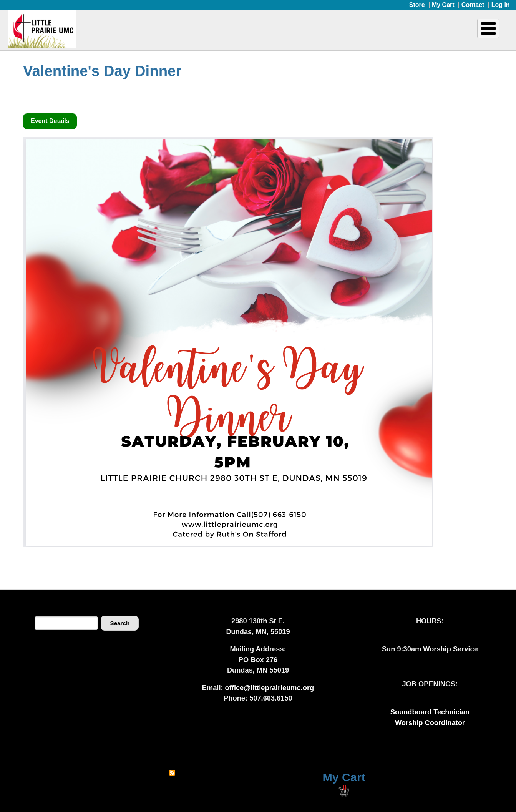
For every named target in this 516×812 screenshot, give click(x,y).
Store (417, 5)
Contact (473, 5)
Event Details (50, 121)
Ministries (262, 34)
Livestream (476, 34)
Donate (412, 34)
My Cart (443, 5)
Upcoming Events (339, 34)
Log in (501, 5)
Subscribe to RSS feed (172, 773)
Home (169, 34)
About (202, 34)
